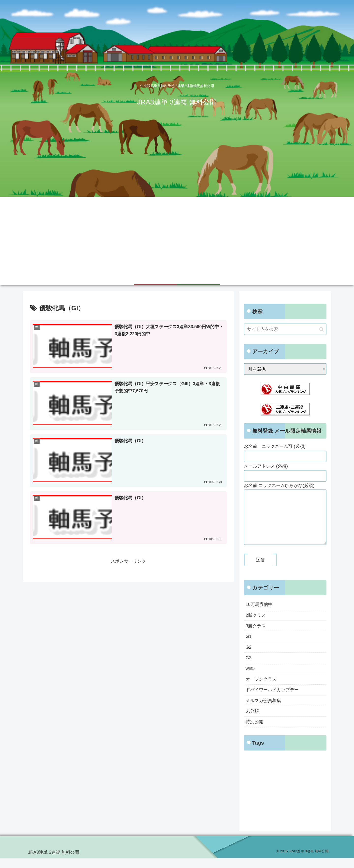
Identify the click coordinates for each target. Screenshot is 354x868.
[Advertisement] (177, 234)
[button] (321, 329)
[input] (285, 329)
